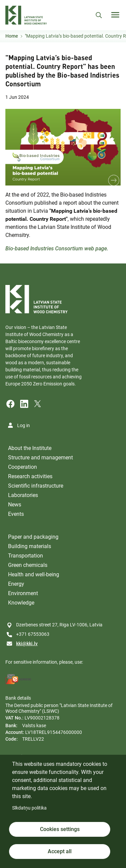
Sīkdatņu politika (29, 808)
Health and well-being (34, 574)
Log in (24, 425)
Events (16, 514)
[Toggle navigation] (115, 15)
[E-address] (18, 679)
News (15, 505)
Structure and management (40, 458)
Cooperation (23, 467)
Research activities (30, 476)
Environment (23, 593)
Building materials (30, 546)
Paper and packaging (33, 537)
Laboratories (23, 495)
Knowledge (21, 603)
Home (12, 36)
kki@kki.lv (27, 644)
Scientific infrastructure (36, 486)
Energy (16, 584)
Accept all (60, 851)
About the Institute (30, 448)
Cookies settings (60, 829)
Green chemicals (28, 565)
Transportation (26, 556)
